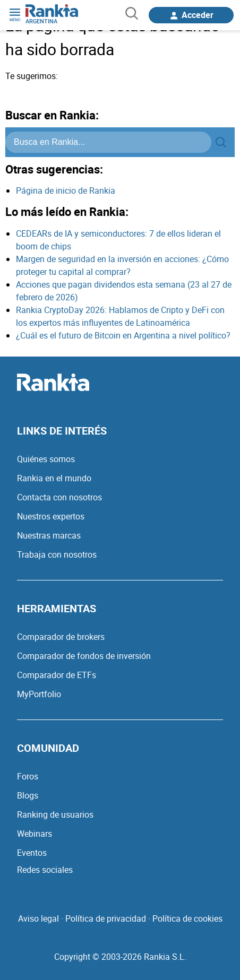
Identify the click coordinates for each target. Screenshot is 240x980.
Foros (28, 776)
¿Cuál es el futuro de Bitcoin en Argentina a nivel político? (123, 335)
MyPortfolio (39, 694)
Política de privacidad (106, 918)
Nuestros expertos (51, 516)
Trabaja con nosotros (57, 554)
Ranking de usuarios (55, 814)
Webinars (35, 834)
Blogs (28, 795)
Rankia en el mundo (54, 478)
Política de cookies (187, 918)
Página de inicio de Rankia (66, 190)
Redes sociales (45, 870)
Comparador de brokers (61, 637)
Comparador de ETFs (57, 675)
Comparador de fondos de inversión (84, 656)
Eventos (32, 853)
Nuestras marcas (49, 535)
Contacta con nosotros (59, 497)
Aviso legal (38, 918)
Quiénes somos (46, 459)
